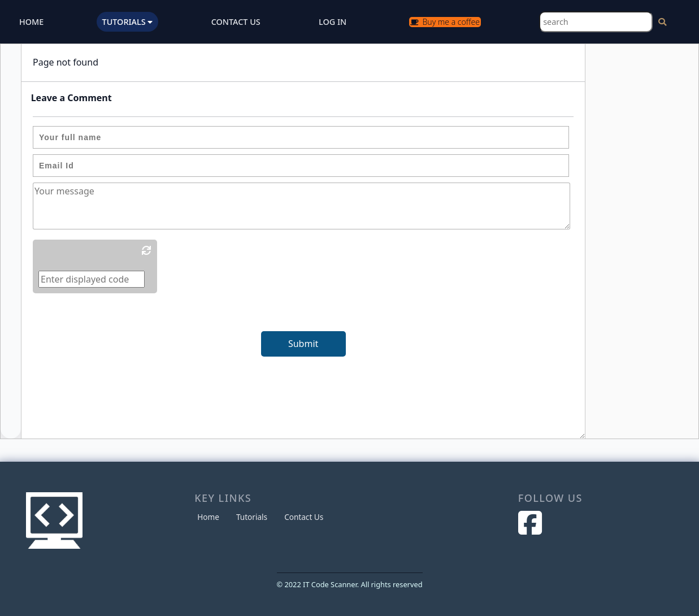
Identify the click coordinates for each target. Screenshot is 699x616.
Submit (303, 344)
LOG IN (333, 22)
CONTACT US (236, 22)
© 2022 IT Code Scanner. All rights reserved (350, 584)
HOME (31, 22)
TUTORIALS (128, 22)
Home (208, 517)
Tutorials (252, 517)
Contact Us (304, 517)
